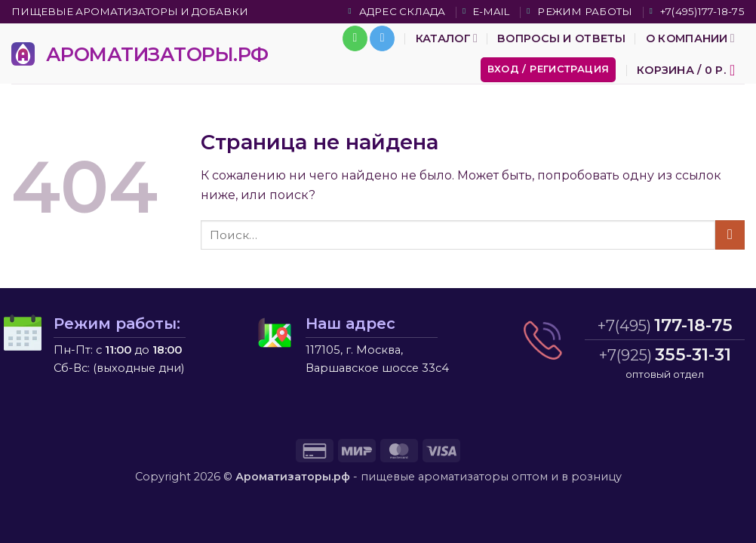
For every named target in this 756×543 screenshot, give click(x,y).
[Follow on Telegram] (382, 38)
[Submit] (730, 235)
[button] (549, 70)
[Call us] (355, 38)
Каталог (447, 38)
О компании (690, 38)
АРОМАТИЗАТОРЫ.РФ (157, 54)
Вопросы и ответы (562, 38)
